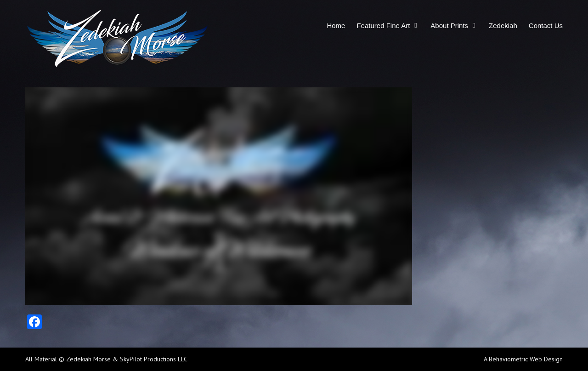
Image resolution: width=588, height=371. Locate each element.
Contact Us (546, 26)
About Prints (449, 26)
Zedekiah (503, 26)
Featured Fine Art (383, 26)
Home (336, 26)
